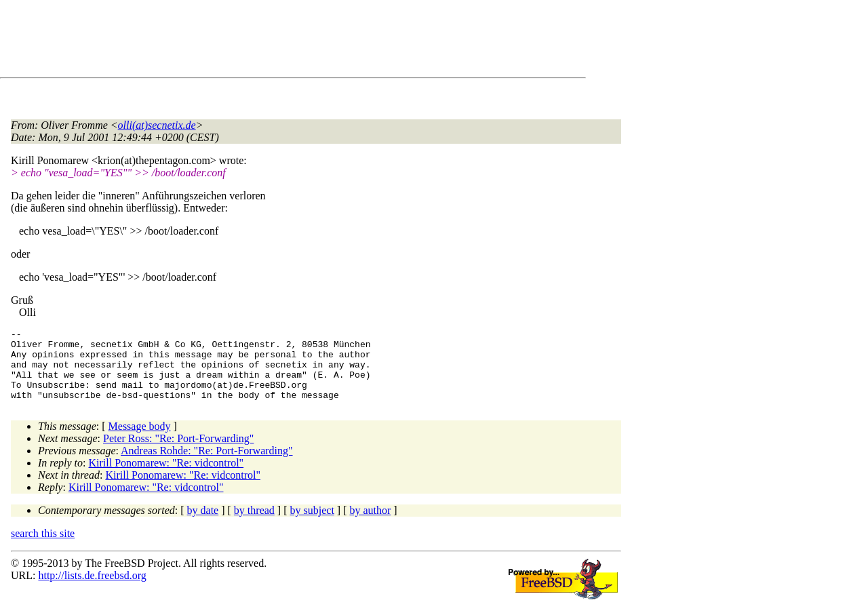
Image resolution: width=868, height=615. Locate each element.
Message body (140, 440)
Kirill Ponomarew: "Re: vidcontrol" (166, 477)
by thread (254, 524)
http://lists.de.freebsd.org (92, 590)
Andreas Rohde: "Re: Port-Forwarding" (206, 465)
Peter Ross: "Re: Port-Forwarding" (178, 453)
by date (203, 524)
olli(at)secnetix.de (157, 125)
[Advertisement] (258, 41)
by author (370, 524)
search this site (43, 548)
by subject (312, 524)
